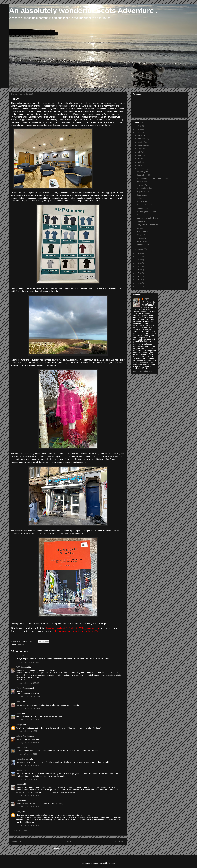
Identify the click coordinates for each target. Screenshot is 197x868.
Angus (19, 784)
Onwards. (141, 228)
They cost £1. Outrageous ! (147, 225)
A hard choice (142, 231)
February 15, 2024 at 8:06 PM (28, 807)
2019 (138, 266)
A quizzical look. (143, 192)
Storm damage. (143, 208)
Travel (19, 713)
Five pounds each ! (144, 205)
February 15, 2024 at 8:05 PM (28, 795)
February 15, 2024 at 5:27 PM (28, 754)
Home (68, 841)
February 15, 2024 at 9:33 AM (28, 662)
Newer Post (16, 841)
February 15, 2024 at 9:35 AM (28, 683)
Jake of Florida (22, 736)
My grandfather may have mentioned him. (153, 178)
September (142, 145)
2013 (138, 286)
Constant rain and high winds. (148, 218)
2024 (138, 133)
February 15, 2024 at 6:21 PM (28, 765)
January (141, 249)
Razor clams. (142, 195)
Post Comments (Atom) (73, 848)
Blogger (111, 863)
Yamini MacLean (23, 688)
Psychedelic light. (144, 175)
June (140, 155)
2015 (138, 280)
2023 (138, 253)
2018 (138, 270)
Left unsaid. (142, 215)
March (140, 165)
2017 (138, 273)
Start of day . (142, 221)
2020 (138, 263)
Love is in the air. (144, 202)
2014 (138, 283)
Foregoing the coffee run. (147, 212)
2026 (138, 126)
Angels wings (142, 241)
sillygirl (19, 725)
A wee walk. (142, 238)
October (141, 142)
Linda (19, 656)
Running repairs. (143, 245)
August (140, 149)
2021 (138, 260)
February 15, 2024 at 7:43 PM (28, 779)
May (139, 159)
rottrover (20, 748)
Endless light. (142, 182)
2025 (138, 129)
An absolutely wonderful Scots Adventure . (83, 11)
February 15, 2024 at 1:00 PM (28, 720)
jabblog (20, 702)
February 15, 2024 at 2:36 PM (28, 743)
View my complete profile (142, 371)
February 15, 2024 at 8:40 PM (28, 825)
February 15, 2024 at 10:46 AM (28, 708)
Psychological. (143, 172)
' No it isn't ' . (142, 185)
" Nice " (140, 198)
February (141, 169)
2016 (138, 276)
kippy (19, 812)
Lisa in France (22, 759)
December (142, 135)
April (139, 162)
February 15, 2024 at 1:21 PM (28, 731)
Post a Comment (20, 830)
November (142, 139)
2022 (138, 256)
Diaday (19, 770)
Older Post (120, 841)
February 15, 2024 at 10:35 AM (28, 697)
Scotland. (20, 645)
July (139, 152)
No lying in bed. (143, 235)
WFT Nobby (21, 667)
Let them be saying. (145, 188)
